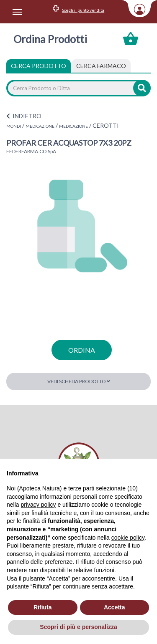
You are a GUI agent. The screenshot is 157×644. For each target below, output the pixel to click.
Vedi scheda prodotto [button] (79, 381)
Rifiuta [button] (43, 607)
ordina (82, 350)
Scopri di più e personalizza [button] (78, 627)
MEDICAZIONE (40, 126)
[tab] (101, 66)
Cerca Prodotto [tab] (39, 66)
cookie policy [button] (128, 538)
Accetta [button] (115, 607)
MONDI (14, 126)
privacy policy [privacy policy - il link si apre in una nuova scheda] (38, 505)
